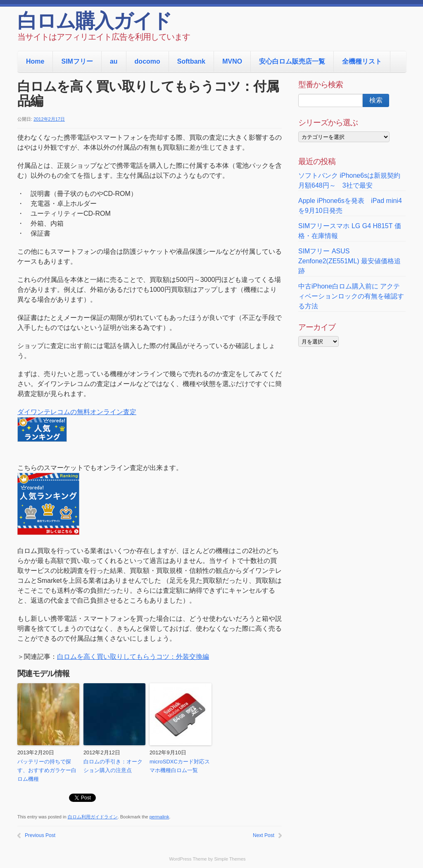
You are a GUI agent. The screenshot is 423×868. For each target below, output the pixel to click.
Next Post (264, 835)
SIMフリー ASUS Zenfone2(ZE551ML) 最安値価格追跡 (349, 261)
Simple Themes (230, 859)
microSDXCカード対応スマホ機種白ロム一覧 (180, 766)
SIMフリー (77, 61)
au (114, 61)
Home (35, 61)
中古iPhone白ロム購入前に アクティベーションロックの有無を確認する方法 (351, 296)
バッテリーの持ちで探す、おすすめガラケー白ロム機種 (47, 770)
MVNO (232, 61)
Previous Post (40, 835)
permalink (159, 817)
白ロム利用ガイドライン (93, 817)
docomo (147, 61)
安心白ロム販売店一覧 (292, 61)
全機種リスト (362, 61)
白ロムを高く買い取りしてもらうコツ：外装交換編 (133, 657)
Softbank (191, 61)
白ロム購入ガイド (94, 23)
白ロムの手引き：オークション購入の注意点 (113, 766)
